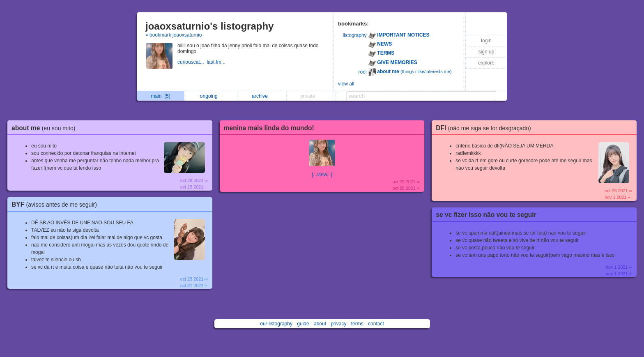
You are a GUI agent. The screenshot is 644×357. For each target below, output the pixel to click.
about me (46, 128)
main (160, 96)
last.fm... (217, 62)
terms (357, 324)
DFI (485, 128)
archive (262, 96)
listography (355, 35)
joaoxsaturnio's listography (209, 26)
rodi (363, 72)
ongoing (211, 96)
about (320, 324)
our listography (276, 324)
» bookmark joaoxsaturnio (174, 35)
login (486, 41)
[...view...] (322, 175)
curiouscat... (192, 62)
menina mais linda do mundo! (269, 128)
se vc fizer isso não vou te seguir (486, 215)
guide (303, 324)
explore (486, 63)
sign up (486, 52)
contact (376, 324)
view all (346, 84)
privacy (338, 324)
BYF (56, 204)
